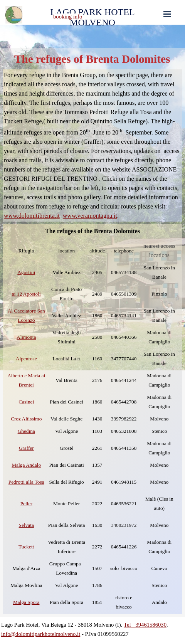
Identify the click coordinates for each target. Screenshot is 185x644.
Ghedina (26, 431)
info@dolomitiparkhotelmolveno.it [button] (41, 634)
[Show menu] (167, 14)
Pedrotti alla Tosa (26, 482)
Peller (26, 504)
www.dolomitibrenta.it (32, 216)
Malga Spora (26, 602)
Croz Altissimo (26, 419)
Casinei (26, 402)
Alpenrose (26, 359)
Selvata (26, 525)
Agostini (26, 272)
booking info (68, 17)
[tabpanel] (82, 17)
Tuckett (26, 547)
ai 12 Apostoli (26, 294)
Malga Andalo (26, 465)
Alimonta (26, 337)
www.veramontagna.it (90, 216)
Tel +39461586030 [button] (145, 625)
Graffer (26, 448)
